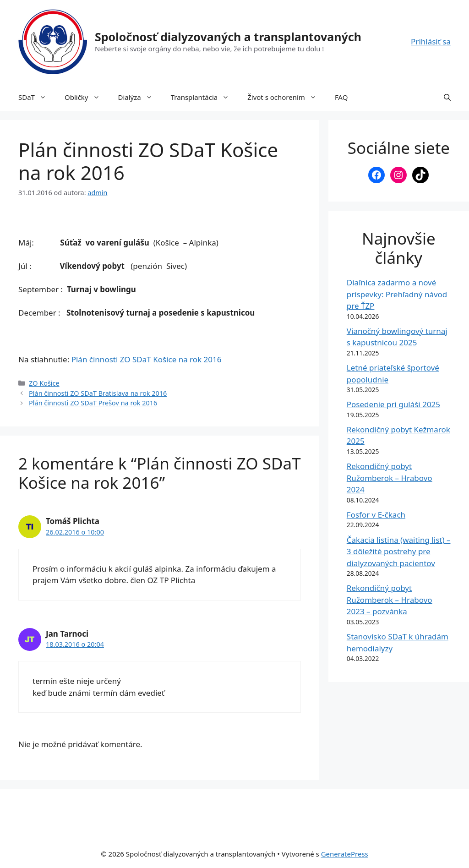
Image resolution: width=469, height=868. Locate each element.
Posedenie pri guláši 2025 (393, 404)
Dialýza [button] (140, 97)
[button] (447, 97)
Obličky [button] (87, 97)
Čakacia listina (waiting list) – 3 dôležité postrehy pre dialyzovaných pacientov (399, 551)
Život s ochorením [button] (286, 97)
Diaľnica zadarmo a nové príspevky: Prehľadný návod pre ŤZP (397, 294)
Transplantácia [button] (205, 97)
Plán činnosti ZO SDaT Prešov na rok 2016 (93, 403)
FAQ (341, 97)
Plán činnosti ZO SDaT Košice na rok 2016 (147, 359)
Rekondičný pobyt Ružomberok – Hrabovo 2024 (390, 478)
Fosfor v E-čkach (376, 515)
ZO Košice (44, 383)
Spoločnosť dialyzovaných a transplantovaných (228, 37)
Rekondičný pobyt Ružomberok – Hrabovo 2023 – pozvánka (390, 600)
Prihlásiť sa (431, 41)
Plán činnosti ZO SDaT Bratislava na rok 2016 (98, 393)
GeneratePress (345, 854)
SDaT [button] (37, 97)
